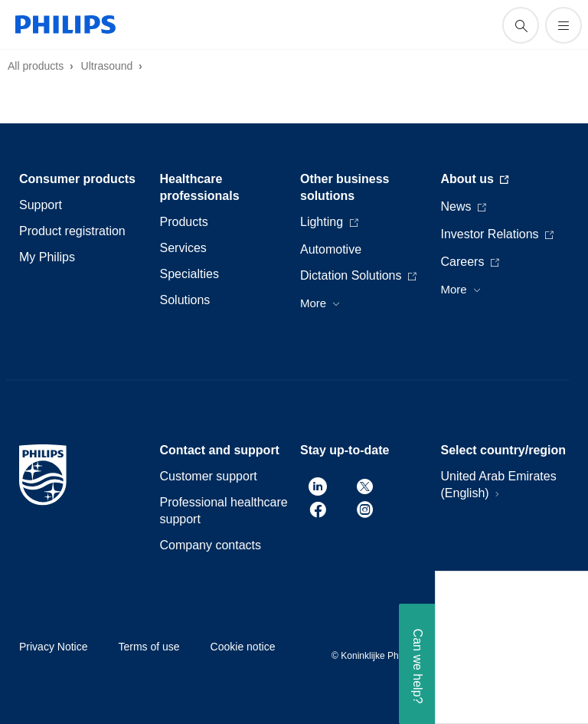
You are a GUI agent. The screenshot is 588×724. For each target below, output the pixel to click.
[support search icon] (521, 25)
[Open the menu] (563, 25)
